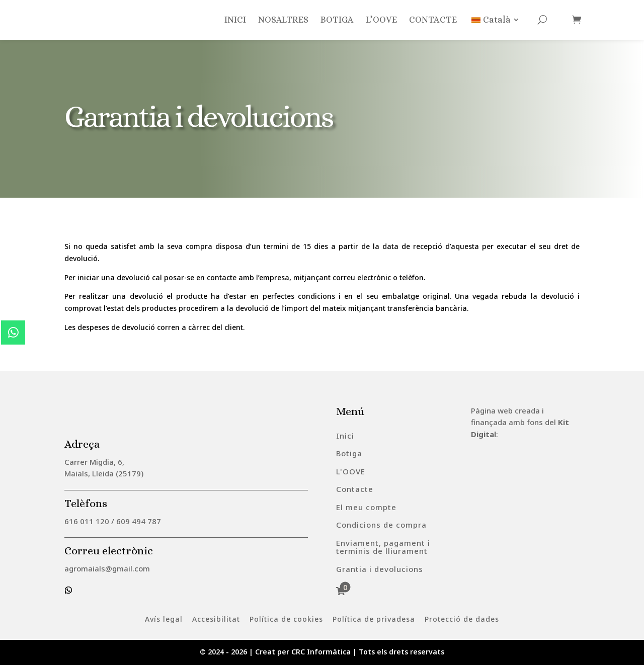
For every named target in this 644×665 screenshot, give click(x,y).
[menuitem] (345, 436)
